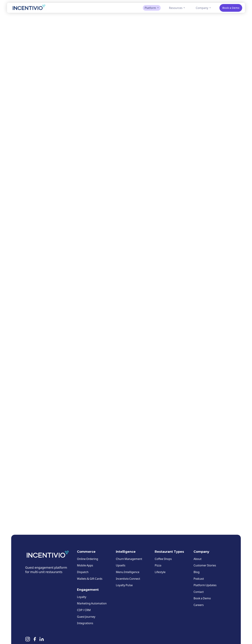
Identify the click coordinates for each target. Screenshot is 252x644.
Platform (152, 8)
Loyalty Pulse (124, 585)
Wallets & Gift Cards (90, 579)
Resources (177, 8)
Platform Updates (205, 585)
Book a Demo (231, 8)
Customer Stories (205, 565)
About (197, 559)
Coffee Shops (163, 559)
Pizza (158, 565)
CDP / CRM (84, 610)
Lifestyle (160, 572)
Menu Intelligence (128, 572)
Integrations (85, 623)
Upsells (121, 565)
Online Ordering (88, 559)
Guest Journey (86, 616)
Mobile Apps (85, 565)
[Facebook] (35, 640)
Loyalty (82, 597)
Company (203, 8)
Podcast (199, 579)
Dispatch (83, 572)
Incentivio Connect (128, 579)
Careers (199, 605)
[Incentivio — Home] (29, 8)
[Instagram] (28, 640)
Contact (199, 592)
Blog (197, 572)
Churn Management (129, 559)
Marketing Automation (92, 603)
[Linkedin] (42, 640)
